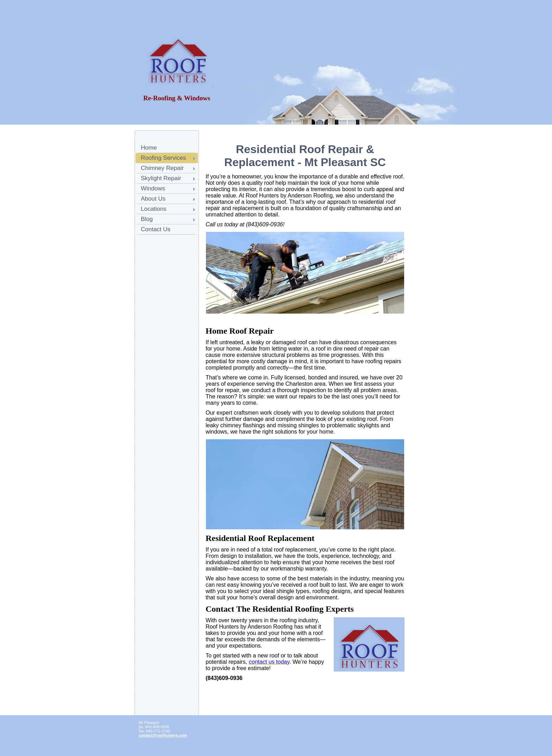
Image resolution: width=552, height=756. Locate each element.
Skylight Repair (161, 178)
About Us (153, 199)
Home (149, 148)
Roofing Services (164, 158)
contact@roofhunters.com (163, 735)
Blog (147, 219)
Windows (153, 188)
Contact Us (156, 229)
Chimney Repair (162, 168)
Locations (154, 209)
